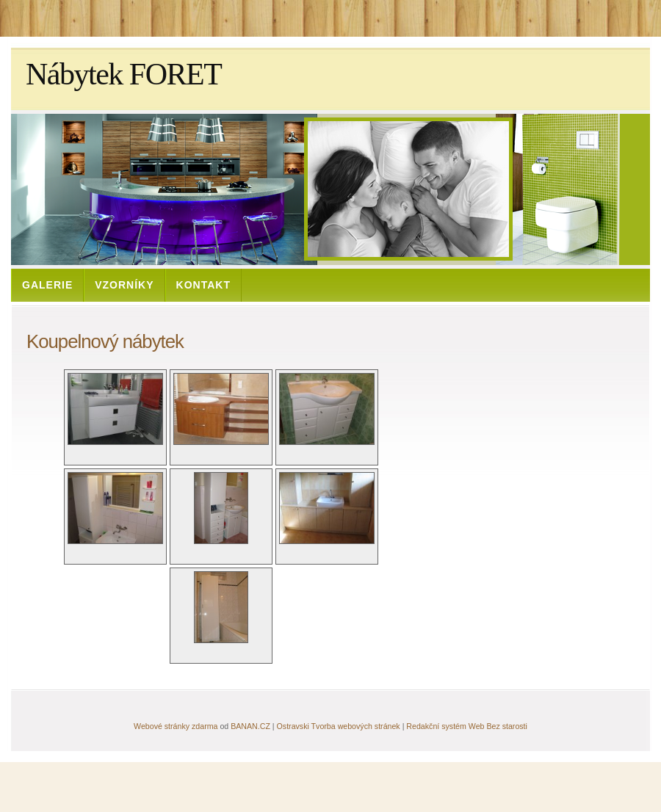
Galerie (47, 285)
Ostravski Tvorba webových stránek (339, 726)
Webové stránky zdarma (176, 726)
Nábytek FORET (123, 74)
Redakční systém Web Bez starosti (467, 726)
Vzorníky (124, 285)
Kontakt (203, 285)
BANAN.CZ (250, 726)
